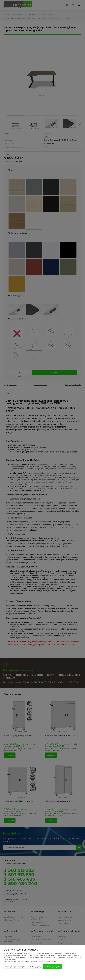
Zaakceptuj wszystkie (53, 967)
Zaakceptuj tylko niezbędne (15, 967)
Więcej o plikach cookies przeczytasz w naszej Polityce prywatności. (30, 961)
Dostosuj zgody (35, 967)
